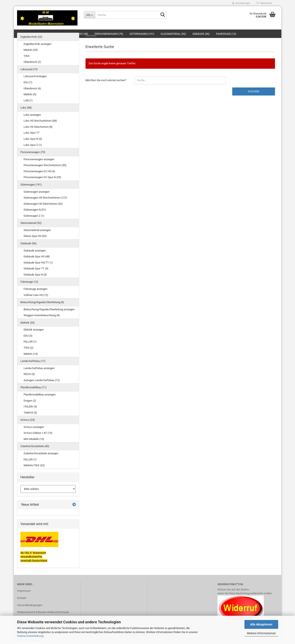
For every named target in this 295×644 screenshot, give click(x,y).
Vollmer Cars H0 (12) (36, 295)
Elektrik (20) (28, 323)
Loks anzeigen (32, 115)
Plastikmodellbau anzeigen (40, 395)
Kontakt (22, 598)
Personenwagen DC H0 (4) (39, 171)
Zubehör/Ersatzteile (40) (35, 446)
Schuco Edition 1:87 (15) (38, 433)
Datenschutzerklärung (30, 636)
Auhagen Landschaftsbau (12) (42, 380)
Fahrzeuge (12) (29, 282)
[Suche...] (89, 15)
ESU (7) (28, 82)
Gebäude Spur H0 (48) (37, 256)
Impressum (24, 591)
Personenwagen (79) (33, 152)
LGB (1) (28, 100)
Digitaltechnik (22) (31, 37)
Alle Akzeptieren (261, 624)
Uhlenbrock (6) (32, 88)
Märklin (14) (31, 354)
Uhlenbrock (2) (32, 62)
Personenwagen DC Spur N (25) (42, 177)
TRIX (27, 56)
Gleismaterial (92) (31, 223)
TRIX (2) (29, 348)
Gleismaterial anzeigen (37, 230)
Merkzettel (264, 3)
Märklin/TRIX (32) (34, 465)
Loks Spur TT (32, 133)
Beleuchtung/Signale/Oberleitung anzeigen (49, 309)
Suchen (254, 91)
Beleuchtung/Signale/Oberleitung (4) (42, 302)
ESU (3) (28, 336)
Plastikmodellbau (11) (33, 387)
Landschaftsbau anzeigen (39, 368)
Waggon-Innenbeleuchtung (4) (42, 315)
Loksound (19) (29, 69)
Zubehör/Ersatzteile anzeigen (41, 453)
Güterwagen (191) (31, 185)
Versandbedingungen (30, 605)
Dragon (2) (30, 401)
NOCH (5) (29, 374)
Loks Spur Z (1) (33, 145)
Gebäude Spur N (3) (35, 275)
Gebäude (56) (29, 243)
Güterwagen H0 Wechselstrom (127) (45, 198)
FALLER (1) (30, 342)
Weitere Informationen (261, 633)
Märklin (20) (31, 50)
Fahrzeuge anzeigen (35, 289)
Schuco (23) (28, 420)
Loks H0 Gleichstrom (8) (38, 127)
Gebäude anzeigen (35, 251)
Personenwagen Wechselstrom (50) (45, 165)
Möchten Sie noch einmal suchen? (106, 80)
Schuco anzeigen (34, 427)
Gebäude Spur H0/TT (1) (38, 263)
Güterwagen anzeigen (37, 192)
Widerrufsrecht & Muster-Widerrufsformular (43, 612)
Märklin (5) (30, 94)
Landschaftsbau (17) (33, 361)
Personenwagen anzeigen (39, 159)
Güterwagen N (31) (35, 210)
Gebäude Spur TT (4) (36, 268)
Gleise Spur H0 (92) (35, 236)
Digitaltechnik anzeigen (37, 44)
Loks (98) (26, 108)
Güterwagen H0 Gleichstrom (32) (43, 204)
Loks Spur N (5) (33, 139)
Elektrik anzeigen (34, 330)
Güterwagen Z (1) (34, 216)
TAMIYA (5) (30, 413)
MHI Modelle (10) (34, 439)
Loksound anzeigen (35, 76)
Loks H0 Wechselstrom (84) (40, 121)
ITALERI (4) (30, 407)
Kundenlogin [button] (241, 3)
